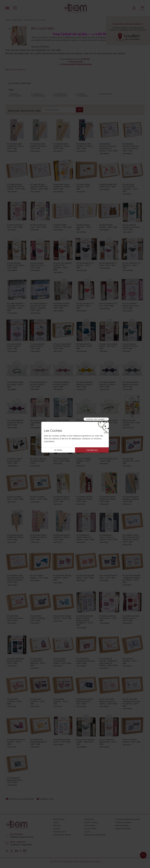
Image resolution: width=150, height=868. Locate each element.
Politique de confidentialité (95, 835)
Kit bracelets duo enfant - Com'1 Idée (85, 421)
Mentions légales (122, 825)
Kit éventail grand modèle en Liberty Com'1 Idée (61, 499)
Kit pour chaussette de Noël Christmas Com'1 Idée (62, 346)
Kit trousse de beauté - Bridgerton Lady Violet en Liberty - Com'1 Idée (108, 662)
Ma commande (90, 829)
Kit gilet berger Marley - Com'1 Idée (108, 226)
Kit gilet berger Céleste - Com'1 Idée (63, 226)
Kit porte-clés (106, 94)
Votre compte (90, 825)
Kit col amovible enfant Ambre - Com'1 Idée (37, 346)
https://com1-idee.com (15, 70)
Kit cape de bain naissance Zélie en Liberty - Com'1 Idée (39, 187)
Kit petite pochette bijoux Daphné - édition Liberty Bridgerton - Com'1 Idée (85, 620)
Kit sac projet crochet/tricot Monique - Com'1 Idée (38, 662)
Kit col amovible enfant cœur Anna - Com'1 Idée (131, 306)
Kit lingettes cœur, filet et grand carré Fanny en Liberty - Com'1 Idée (16, 579)
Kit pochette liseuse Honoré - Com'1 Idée (63, 617)
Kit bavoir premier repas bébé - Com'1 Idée (39, 423)
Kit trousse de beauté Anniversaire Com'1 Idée (85, 661)
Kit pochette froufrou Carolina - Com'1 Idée (16, 618)
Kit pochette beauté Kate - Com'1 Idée (108, 577)
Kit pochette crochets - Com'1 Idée (130, 661)
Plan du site (89, 819)
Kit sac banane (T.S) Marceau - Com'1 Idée (131, 265)
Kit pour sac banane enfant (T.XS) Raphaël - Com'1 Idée (62, 266)
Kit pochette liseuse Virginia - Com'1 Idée (16, 742)
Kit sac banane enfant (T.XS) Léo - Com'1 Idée (131, 346)
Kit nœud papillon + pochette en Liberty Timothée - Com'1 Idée (16, 307)
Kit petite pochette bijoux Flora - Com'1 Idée (108, 618)
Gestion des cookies (123, 829)
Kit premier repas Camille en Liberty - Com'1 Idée (62, 187)
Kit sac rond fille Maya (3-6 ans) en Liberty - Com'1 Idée (108, 701)
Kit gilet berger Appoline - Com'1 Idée (84, 227)
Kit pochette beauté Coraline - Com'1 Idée (62, 578)
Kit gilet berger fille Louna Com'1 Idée (108, 185)
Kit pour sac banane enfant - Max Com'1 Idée (85, 742)
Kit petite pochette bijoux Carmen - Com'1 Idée (131, 618)
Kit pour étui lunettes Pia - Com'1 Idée (131, 461)
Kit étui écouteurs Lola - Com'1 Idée (15, 226)
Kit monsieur (61, 96)
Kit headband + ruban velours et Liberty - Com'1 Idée (85, 537)
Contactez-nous (46, 799)
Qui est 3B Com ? (60, 832)
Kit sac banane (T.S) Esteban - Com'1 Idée (85, 306)
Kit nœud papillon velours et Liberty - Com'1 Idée (85, 384)
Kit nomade (83, 96)
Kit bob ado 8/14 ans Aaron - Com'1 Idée (85, 346)
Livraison (57, 829)
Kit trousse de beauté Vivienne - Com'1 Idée (15, 780)
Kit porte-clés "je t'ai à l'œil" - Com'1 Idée (108, 421)
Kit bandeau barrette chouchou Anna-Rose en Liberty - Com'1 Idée (108, 147)
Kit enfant (38, 94)
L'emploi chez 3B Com (62, 835)
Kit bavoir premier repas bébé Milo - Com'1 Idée (62, 306)
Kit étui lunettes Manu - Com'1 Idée (39, 498)
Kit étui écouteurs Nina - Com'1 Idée (61, 460)
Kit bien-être (16, 96)
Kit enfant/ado (39, 96)
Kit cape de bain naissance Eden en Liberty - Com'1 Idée (16, 187)
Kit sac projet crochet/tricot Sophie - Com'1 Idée (62, 661)
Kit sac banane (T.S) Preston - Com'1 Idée (85, 265)
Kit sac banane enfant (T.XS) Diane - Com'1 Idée (132, 227)
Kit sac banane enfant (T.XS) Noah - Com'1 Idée (16, 265)
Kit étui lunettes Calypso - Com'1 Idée (84, 461)
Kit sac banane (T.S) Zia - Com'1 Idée (108, 305)
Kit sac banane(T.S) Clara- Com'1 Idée (108, 264)
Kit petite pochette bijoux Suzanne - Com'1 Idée (16, 661)
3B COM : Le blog (91, 822)
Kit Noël (81, 94)
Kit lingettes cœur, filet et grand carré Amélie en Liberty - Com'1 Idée (131, 538)
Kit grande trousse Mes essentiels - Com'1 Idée (85, 701)
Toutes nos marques (123, 822)
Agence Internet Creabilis (90, 862)
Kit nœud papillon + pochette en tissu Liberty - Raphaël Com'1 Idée (39, 307)
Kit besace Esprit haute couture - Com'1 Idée (15, 461)
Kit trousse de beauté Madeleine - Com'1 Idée (39, 742)
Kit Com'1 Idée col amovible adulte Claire (38, 461)
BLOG (87, 59)
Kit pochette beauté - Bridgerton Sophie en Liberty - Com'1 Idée (131, 579)
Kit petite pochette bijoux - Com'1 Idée (62, 741)
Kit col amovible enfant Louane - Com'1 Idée (14, 346)
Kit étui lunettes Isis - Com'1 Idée (108, 460)
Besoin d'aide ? (59, 819)
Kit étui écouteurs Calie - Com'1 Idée (38, 226)
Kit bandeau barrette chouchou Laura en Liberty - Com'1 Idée (131, 147)
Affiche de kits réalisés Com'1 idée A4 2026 (131, 423)
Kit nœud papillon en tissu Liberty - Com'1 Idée (38, 384)
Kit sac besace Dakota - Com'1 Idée (39, 577)
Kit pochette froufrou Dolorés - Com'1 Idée (38, 618)
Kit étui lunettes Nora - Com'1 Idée (15, 498)
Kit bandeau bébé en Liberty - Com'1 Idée (15, 384)
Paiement (57, 825)
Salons (56, 822)
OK (80, 110)
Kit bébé (14, 94)
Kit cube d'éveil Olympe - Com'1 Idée (83, 187)
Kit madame (61, 94)
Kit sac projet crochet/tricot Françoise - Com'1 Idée (130, 188)
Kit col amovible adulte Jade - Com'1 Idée (108, 742)
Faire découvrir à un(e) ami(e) (21, 799)
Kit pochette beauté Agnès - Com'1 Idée (85, 577)
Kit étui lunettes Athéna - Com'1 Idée (132, 741)
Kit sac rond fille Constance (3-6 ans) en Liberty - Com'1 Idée (131, 702)
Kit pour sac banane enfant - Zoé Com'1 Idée (108, 346)
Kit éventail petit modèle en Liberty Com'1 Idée (15, 146)
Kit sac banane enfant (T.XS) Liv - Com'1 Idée (38, 265)
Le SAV (87, 832)
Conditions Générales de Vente (127, 819)
